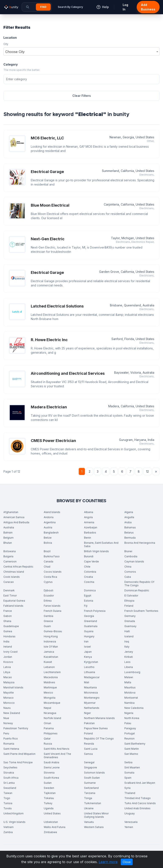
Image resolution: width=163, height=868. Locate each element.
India (6, 641)
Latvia (7, 667)
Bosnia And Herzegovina (140, 543)
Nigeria (129, 713)
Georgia (89, 616)
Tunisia (8, 803)
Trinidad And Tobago (138, 798)
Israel (87, 647)
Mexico (48, 693)
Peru (6, 733)
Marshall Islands (13, 687)
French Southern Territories (141, 611)
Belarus (129, 533)
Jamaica (49, 652)
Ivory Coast (11, 652)
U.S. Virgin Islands (14, 822)
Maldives (49, 682)
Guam (47, 626)
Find (43, 7)
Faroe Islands (52, 606)
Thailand (130, 793)
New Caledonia (134, 708)
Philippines (51, 733)
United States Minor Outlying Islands (96, 815)
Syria (127, 788)
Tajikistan (50, 793)
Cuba (128, 577)
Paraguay (130, 728)
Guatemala (91, 626)
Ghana (7, 621)
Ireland (8, 647)
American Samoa (14, 517)
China (128, 567)
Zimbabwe (50, 832)
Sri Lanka (9, 783)
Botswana (10, 551)
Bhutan (8, 543)
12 (147, 471)
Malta (128, 682)
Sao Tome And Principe (18, 762)
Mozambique (52, 703)
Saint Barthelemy (135, 744)
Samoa (88, 754)
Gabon (8, 616)
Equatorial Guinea (14, 601)
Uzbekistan (51, 822)
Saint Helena (11, 749)
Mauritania (90, 687)
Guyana (89, 631)
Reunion (129, 739)
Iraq (127, 641)
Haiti (127, 631)
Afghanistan (11, 512)
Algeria (129, 512)
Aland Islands (52, 512)
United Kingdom (13, 813)
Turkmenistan (93, 803)
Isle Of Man (51, 647)
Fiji (86, 606)
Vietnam (8, 827)
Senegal (89, 762)
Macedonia (51, 677)
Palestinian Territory (16, 728)
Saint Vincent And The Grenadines (57, 756)
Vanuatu (89, 822)
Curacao (9, 582)
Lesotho (89, 667)
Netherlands (92, 708)
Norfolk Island (52, 718)
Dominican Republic (137, 590)
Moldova (130, 693)
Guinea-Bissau (53, 631)
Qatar (47, 739)
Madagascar (92, 677)
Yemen (129, 827)
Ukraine (89, 808)
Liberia (129, 667)
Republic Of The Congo (99, 739)
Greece (48, 621)
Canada (48, 561)
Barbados (90, 533)
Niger (87, 713)
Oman (47, 723)
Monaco (8, 698)
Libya (7, 672)
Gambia (48, 616)
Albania (89, 512)
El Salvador (131, 596)
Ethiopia (129, 601)
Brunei (128, 551)
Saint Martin (132, 749)
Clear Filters (82, 96)
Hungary (89, 636)
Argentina (50, 522)
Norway (8, 723)
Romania (9, 744)
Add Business (148, 7)
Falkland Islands (13, 606)
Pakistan (89, 723)
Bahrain (8, 533)
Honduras (9, 636)
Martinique (50, 687)
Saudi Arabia (51, 762)
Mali (87, 682)
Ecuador (49, 596)
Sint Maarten (132, 767)
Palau (128, 723)
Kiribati (129, 657)
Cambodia (131, 556)
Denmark (9, 590)
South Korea (51, 778)
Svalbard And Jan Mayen (140, 783)
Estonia (89, 601)
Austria (48, 527)
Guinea (8, 631)
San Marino (131, 754)
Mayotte (9, 693)
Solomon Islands (94, 773)
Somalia (129, 773)
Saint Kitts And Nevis (57, 749)
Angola (88, 517)
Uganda (49, 808)
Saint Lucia (91, 749)
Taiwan (8, 793)
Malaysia (9, 682)
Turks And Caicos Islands (140, 803)
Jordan (8, 657)
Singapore (91, 767)
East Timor (10, 596)
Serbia (128, 762)
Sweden (49, 788)
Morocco (9, 703)
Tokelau (49, 798)
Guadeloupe (11, 626)
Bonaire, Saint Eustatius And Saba (101, 544)
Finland (129, 606)
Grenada (130, 621)
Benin (88, 538)
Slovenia (49, 773)
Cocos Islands (53, 572)
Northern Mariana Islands (99, 718)
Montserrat (131, 698)
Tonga (88, 798)
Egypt (88, 596)
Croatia (89, 577)
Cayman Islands (134, 561)
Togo (7, 798)
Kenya (88, 657)
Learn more (108, 862)
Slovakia (9, 773)
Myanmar (90, 703)
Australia (9, 527)
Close (127, 862)
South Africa (11, 778)
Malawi (129, 677)
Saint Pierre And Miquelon (19, 754)
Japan (88, 652)
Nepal (47, 708)
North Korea (132, 718)
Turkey (48, 803)
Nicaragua (50, 713)
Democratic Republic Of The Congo (139, 584)
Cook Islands (12, 577)
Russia (48, 744)
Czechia (89, 582)
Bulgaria (8, 556)
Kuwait (48, 662)
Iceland (129, 636)
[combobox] (81, 51)
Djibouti (48, 590)
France (8, 611)
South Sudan (92, 778)
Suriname (90, 783)
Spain (128, 778)
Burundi (89, 556)
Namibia (129, 703)
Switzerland (91, 788)
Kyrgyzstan (91, 662)
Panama (49, 728)
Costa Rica (50, 577)
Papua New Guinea (96, 728)
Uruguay (130, 813)
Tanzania (90, 793)
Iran (86, 641)
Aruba (128, 522)
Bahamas (130, 527)
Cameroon (10, 561)
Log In (125, 7)
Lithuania (90, 672)
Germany (130, 616)
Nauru (7, 708)
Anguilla (129, 517)
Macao (8, 677)
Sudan (48, 783)
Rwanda (89, 744)
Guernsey (130, 626)
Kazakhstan (51, 657)
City (6, 44)
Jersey (129, 652)
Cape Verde (91, 561)
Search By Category (70, 7)
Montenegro (92, 698)
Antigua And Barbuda (16, 522)
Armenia (89, 522)
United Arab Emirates (137, 808)
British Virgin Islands (96, 551)
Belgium (8, 538)
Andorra (49, 517)
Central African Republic (18, 567)
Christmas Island (14, 572)
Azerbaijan (91, 527)
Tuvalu (8, 808)
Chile (87, 567)
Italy (127, 647)
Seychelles (10, 767)
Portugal (130, 733)
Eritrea (48, 601)
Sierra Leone (52, 767)
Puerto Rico (11, 739)
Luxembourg (132, 672)
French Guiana (53, 611)
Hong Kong (51, 636)
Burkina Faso (52, 556)
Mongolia (50, 698)
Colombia (90, 572)
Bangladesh (51, 533)
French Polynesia (95, 611)
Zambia (8, 832)
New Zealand (12, 713)
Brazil (47, 551)
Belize (48, 538)
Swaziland (10, 788)
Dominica (90, 590)
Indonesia (50, 641)
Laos (127, 662)
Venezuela (131, 822)
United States (52, 813)
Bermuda (130, 538)
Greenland (91, 621)
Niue (6, 718)
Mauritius (130, 687)
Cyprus (48, 582)
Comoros (130, 572)
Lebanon (49, 667)
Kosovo (8, 662)
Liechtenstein (52, 672)
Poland (88, 733)
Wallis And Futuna (55, 827)
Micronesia (91, 693)
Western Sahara (94, 827)
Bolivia (48, 543)
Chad (47, 567)
